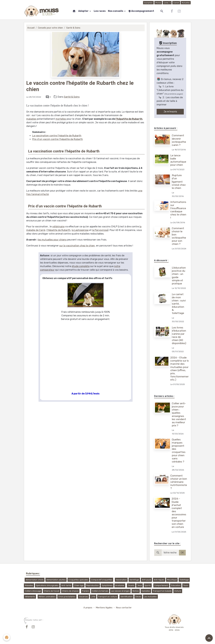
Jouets (131, 585)
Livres (166, 3)
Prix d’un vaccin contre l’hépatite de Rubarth (58, 139)
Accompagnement (141, 11)
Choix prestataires (67, 597)
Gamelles (146, 591)
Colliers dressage (33, 591)
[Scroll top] (209, 638)
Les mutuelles (150, 597)
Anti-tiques (159, 580)
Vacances (84, 597)
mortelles (61, 119)
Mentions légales (104, 608)
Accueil (31, 28)
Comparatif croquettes (102, 580)
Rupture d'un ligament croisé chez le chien (179, 182)
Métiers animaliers (47, 597)
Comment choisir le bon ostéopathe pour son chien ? (179, 236)
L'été (93, 597)
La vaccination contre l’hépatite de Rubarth (57, 136)
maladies (31, 119)
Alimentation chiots (35, 580)
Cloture (178, 591)
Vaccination (121, 580)
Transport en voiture (107, 597)
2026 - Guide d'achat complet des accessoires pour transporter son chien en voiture (179, 513)
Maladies (29, 585)
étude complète (81, 266)
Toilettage (184, 580)
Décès (138, 597)
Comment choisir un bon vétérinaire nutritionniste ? (179, 482)
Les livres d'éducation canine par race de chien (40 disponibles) (179, 335)
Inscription (148, 3)
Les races (100, 11)
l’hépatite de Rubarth (129, 119)
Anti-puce (146, 580)
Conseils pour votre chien (50, 28)
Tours (186, 585)
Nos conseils (116, 11)
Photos (158, 3)
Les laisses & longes (120, 591)
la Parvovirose (100, 230)
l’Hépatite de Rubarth (58, 230)
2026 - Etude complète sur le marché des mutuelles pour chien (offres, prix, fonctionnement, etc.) (181, 369)
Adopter (84, 11)
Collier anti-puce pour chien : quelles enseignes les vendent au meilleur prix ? (179, 414)
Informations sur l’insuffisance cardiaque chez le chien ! (178, 210)
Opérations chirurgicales (47, 585)
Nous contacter (124, 608)
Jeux (140, 585)
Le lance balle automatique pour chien (178, 160)
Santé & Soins (73, 28)
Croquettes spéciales (78, 580)
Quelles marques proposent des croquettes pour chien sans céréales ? (179, 451)
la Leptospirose (80, 230)
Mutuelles (186, 3)
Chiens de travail (52, 591)
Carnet (176, 3)
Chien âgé (79, 585)
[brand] (42, 11)
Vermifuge (134, 580)
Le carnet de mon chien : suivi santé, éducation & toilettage (179, 304)
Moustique (172, 580)
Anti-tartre (66, 585)
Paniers (86, 591)
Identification (127, 597)
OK (182, 553)
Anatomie (120, 585)
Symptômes (107, 585)
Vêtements (30, 597)
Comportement (161, 585)
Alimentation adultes (56, 580)
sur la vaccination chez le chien (77, 246)
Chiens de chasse (70, 591)
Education (176, 585)
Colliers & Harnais (100, 591)
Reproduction (93, 585)
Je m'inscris (170, 112)
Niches (136, 591)
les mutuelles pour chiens (52, 240)
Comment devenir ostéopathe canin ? (179, 140)
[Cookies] (7, 637)
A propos (88, 608)
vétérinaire (58, 227)
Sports (148, 585)
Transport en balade (162, 591)
